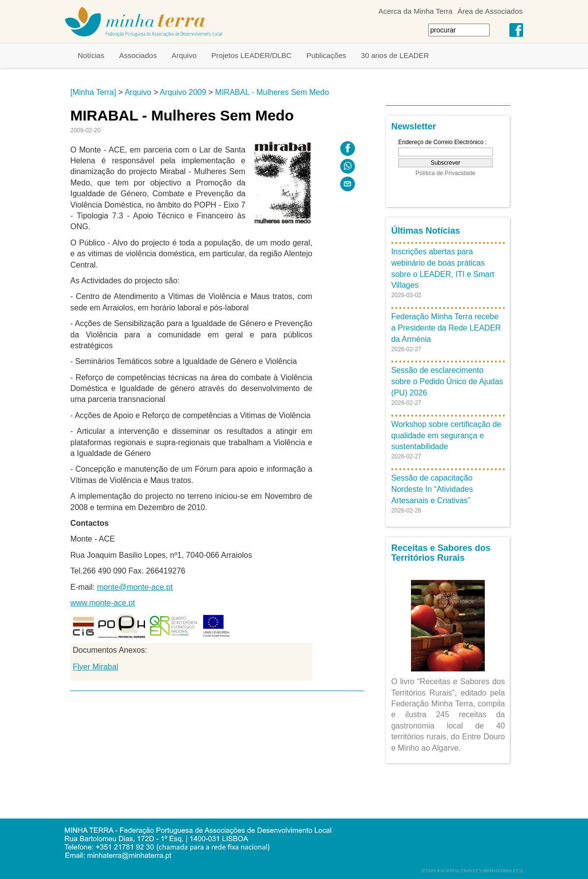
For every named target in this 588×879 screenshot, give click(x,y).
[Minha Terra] (93, 92)
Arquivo (184, 55)
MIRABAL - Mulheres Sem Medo (272, 92)
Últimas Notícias (426, 231)
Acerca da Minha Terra (416, 11)
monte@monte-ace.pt (135, 587)
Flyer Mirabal (95, 667)
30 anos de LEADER (395, 55)
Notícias (91, 55)
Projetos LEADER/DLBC (251, 55)
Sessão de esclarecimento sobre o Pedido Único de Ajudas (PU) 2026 (447, 381)
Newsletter (414, 126)
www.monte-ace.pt (103, 603)
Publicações (326, 55)
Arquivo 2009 (183, 92)
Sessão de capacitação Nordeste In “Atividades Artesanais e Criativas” (432, 489)
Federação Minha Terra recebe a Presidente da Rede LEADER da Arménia (446, 328)
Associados (138, 55)
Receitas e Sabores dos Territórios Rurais (441, 553)
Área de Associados (490, 11)
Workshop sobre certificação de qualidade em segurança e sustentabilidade (446, 436)
